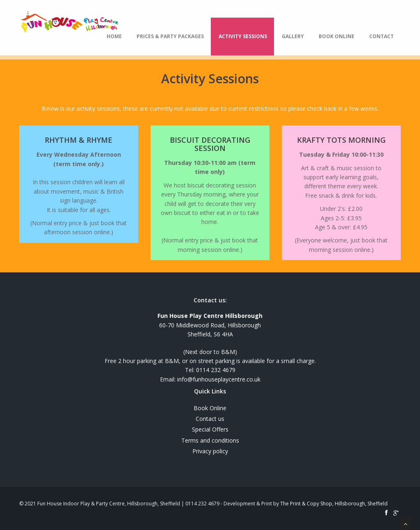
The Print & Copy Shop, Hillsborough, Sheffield (334, 504)
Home (114, 36)
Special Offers (210, 429)
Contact (381, 36)
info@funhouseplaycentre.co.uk (219, 379)
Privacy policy (210, 451)
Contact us (210, 419)
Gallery (293, 36)
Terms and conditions (210, 440)
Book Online (337, 36)
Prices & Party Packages (170, 36)
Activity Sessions (243, 36)
